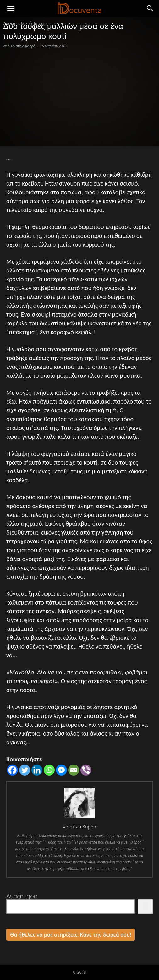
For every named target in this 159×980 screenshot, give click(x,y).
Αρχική (9, 23)
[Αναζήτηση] (145, 906)
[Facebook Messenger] (61, 770)
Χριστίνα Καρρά (23, 46)
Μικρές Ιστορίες (34, 23)
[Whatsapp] (49, 770)
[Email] (74, 770)
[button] (150, 9)
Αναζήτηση (22, 896)
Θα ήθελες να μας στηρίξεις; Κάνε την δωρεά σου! (71, 935)
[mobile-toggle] (11, 9)
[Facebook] (12, 770)
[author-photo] (79, 818)
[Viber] (86, 770)
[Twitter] (25, 770)
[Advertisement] (79, 96)
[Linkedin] (37, 770)
